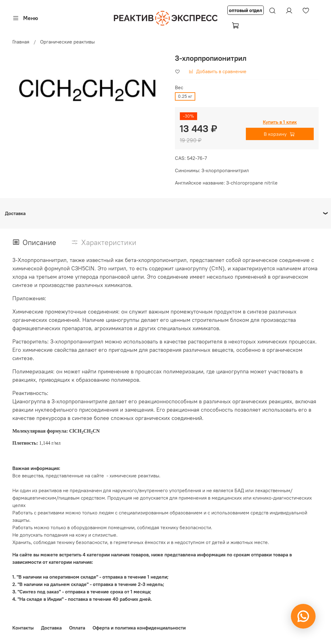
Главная (21, 42)
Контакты (23, 628)
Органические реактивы (67, 42)
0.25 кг (185, 96)
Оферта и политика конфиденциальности (139, 628)
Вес (179, 87)
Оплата (77, 628)
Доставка (51, 628)
